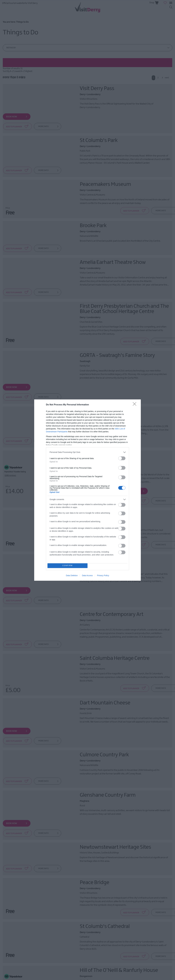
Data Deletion (72, 575)
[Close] (135, 405)
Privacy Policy (103, 575)
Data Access (87, 575)
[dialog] (87, 490)
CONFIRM (67, 566)
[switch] (122, 458)
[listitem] (87, 452)
